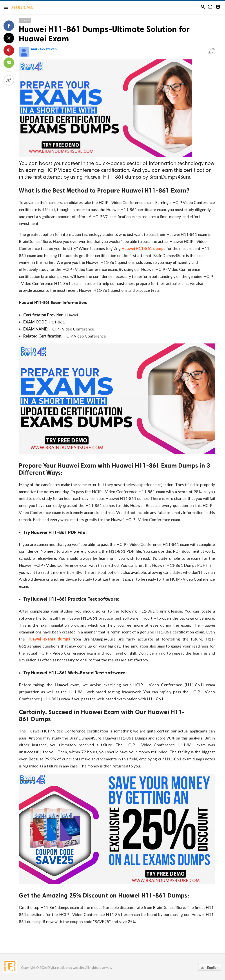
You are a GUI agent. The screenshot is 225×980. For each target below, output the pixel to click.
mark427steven (44, 49)
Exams (25, 20)
